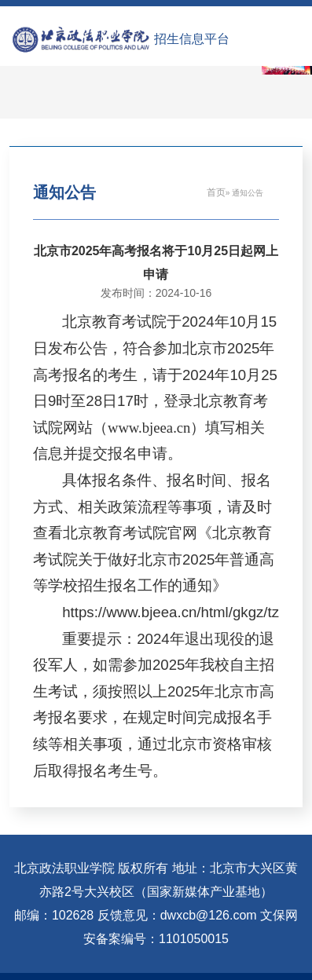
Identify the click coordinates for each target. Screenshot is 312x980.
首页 (216, 192)
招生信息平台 (192, 39)
